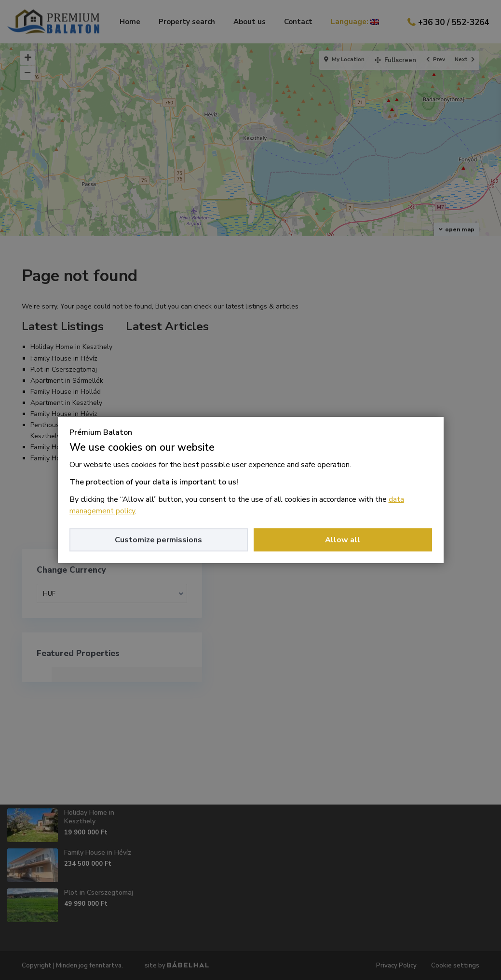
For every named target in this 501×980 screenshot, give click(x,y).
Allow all (343, 540)
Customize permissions (158, 540)
